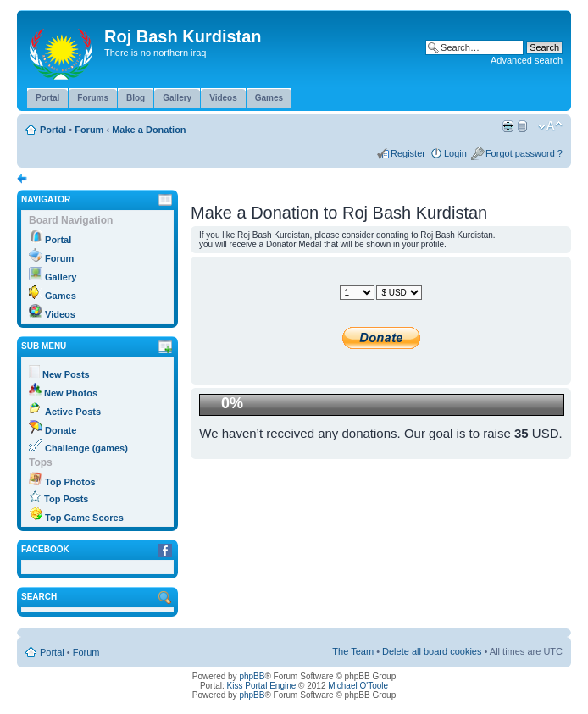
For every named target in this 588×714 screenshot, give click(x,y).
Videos (60, 314)
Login (455, 153)
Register (408, 153)
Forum (89, 130)
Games (61, 296)
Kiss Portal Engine (262, 686)
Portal (53, 130)
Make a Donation (149, 130)
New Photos (71, 393)
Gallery (61, 277)
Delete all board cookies (432, 651)
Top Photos (70, 482)
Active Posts (73, 412)
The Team (353, 651)
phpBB (252, 676)
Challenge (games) (86, 448)
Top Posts (66, 499)
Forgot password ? (524, 153)
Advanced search (527, 60)
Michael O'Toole (358, 686)
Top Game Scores (84, 518)
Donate (61, 430)
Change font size (550, 126)
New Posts (66, 374)
